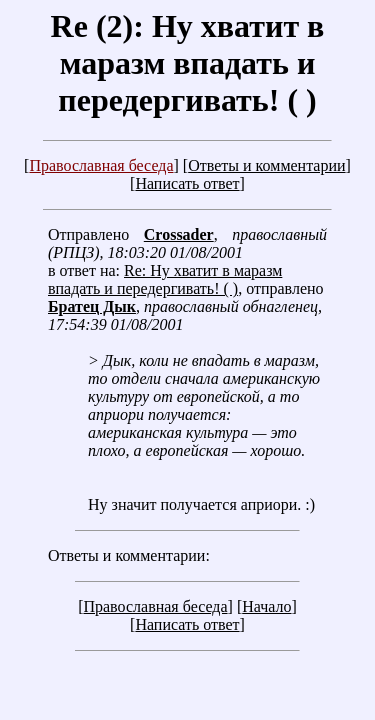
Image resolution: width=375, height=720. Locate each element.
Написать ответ (187, 183)
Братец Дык (92, 306)
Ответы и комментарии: (129, 555)
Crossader (179, 234)
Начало (266, 606)
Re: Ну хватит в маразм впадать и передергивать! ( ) (165, 279)
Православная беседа (101, 165)
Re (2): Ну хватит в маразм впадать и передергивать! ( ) (188, 63)
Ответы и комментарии (266, 165)
